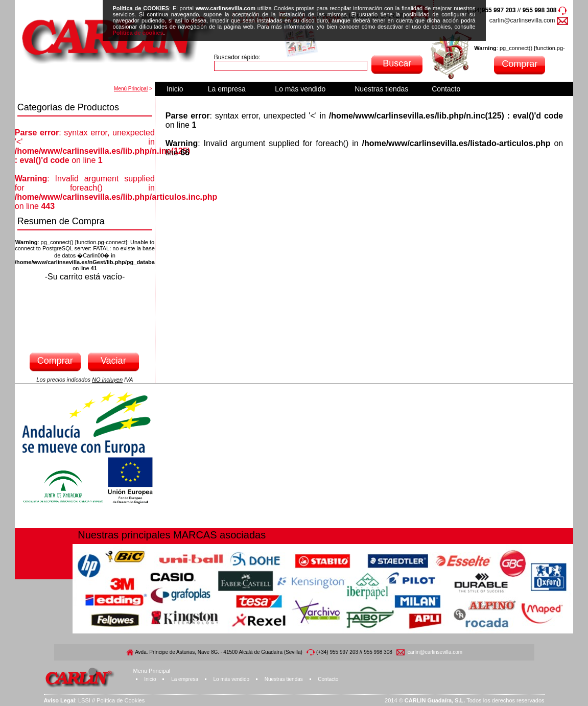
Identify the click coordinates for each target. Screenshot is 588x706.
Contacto (446, 89)
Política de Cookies (121, 700)
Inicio (175, 89)
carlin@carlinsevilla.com (522, 20)
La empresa (227, 89)
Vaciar (113, 361)
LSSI (84, 700)
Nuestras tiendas (381, 89)
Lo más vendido (300, 89)
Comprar (520, 64)
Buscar (397, 63)
